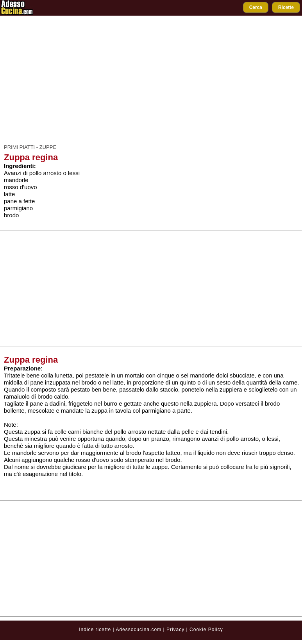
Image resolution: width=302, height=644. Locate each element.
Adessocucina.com (138, 630)
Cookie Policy (206, 630)
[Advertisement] (151, 77)
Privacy (176, 630)
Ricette (286, 7)
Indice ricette (95, 630)
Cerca (256, 7)
